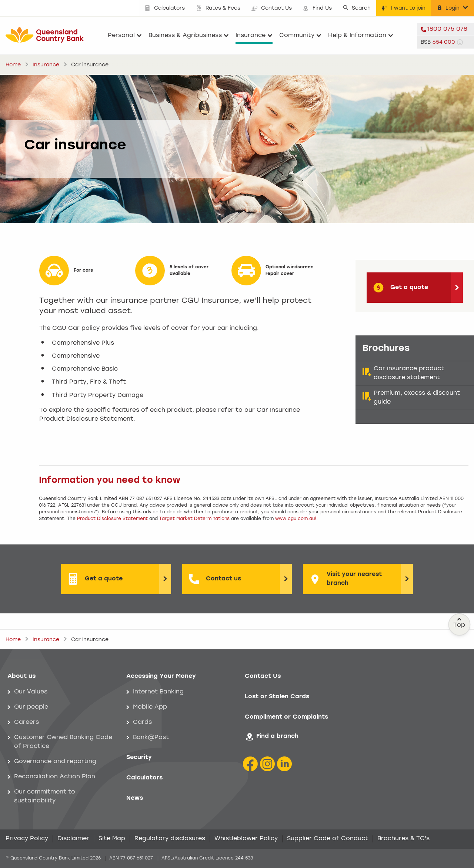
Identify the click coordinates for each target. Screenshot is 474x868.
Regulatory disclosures (170, 839)
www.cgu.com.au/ (296, 519)
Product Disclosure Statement (112, 519)
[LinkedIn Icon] (284, 764)
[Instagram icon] (267, 764)
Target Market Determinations (194, 519)
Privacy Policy (27, 839)
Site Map (112, 839)
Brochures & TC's (403, 839)
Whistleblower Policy (246, 839)
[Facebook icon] (250, 764)
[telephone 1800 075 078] (445, 29)
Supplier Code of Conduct (328, 839)
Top (460, 623)
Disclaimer (73, 839)
